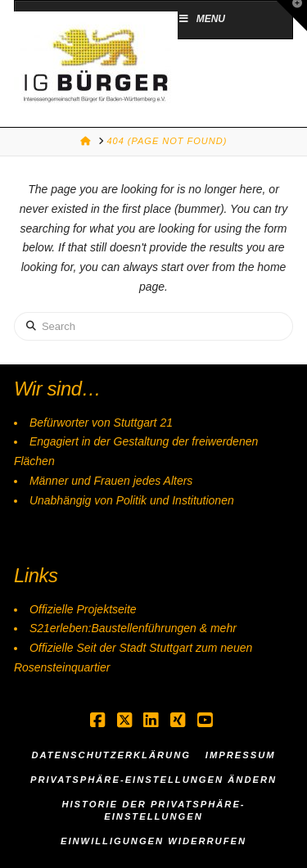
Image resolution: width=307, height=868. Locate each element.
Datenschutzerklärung (111, 755)
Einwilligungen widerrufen (153, 841)
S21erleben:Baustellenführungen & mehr (133, 628)
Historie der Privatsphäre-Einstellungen (153, 810)
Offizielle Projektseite (83, 609)
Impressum (241, 755)
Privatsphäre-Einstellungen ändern (153, 780)
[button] (291, 16)
